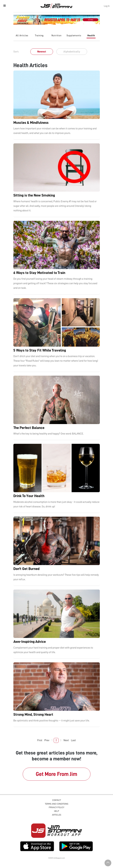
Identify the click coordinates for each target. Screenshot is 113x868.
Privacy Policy (56, 807)
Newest (42, 52)
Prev (47, 740)
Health (91, 35)
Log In (107, 6)
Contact (57, 800)
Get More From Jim (56, 774)
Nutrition (56, 35)
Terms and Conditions (57, 804)
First (40, 740)
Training (39, 35)
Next (66, 740)
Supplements (74, 35)
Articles (57, 815)
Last (73, 740)
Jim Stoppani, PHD (56, 6)
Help (57, 811)
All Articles (22, 35)
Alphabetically (72, 52)
